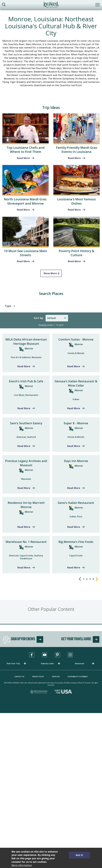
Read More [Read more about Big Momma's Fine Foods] (74, 567)
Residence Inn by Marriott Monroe (26, 505)
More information (22, 865)
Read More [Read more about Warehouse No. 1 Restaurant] (24, 567)
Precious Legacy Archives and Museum (26, 463)
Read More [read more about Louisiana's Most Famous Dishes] (74, 210)
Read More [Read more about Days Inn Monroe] (74, 488)
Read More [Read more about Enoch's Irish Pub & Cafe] (24, 408)
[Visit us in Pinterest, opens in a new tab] (57, 655)
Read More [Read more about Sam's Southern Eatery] (24, 446)
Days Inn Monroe (76, 461)
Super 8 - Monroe (76, 423)
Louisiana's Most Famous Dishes (76, 201)
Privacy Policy (38, 677)
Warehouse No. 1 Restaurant (26, 542)
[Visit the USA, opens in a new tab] (63, 692)
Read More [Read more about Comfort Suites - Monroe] (74, 366)
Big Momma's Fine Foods (76, 542)
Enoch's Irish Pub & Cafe (26, 381)
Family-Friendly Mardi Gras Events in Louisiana (77, 150)
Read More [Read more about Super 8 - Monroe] (74, 446)
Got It (79, 855)
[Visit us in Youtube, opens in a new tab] (45, 655)
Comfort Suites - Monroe (76, 339)
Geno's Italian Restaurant (76, 503)
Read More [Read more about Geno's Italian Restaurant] (74, 527)
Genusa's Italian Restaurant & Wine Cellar (76, 383)
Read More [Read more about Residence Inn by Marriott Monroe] (24, 527)
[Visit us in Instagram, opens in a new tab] (70, 655)
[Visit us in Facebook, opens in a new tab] (32, 655)
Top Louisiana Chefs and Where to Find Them (26, 150)
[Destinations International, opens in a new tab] (39, 692)
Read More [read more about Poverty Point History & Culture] (74, 261)
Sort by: (39, 318)
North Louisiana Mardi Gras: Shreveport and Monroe (26, 201)
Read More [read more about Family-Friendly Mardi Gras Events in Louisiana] (74, 158)
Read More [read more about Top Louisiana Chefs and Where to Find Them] (23, 158)
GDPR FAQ (56, 677)
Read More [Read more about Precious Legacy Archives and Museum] (24, 488)
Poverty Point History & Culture (77, 253)
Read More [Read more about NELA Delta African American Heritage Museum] (24, 366)
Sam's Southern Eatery (26, 423)
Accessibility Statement (78, 677)
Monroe (29, 348)
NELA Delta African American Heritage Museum (26, 341)
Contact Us (19, 677)
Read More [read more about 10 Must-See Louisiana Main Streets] (23, 261)
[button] (17, 663)
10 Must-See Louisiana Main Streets (26, 253)
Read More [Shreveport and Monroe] (23, 210)
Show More (50, 273)
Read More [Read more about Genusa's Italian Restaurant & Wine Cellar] (74, 408)
